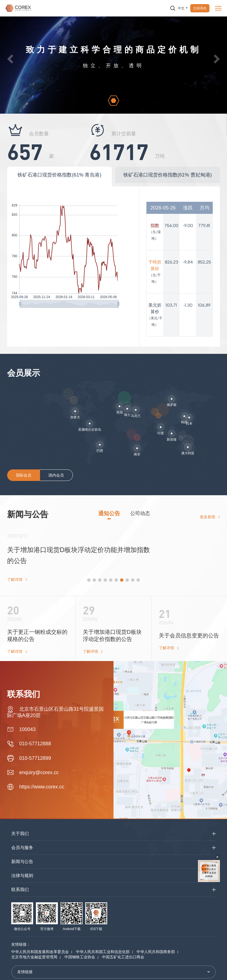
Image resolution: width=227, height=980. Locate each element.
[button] (10, 59)
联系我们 (20, 890)
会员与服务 (22, 848)
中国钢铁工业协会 (80, 957)
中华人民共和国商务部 (156, 952)
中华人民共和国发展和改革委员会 (40, 952)
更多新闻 (208, 517)
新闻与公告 (22, 862)
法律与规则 (22, 876)
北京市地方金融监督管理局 (34, 957)
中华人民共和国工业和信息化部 (103, 952)
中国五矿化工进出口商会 (123, 957)
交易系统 (200, 8)
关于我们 (20, 834)
